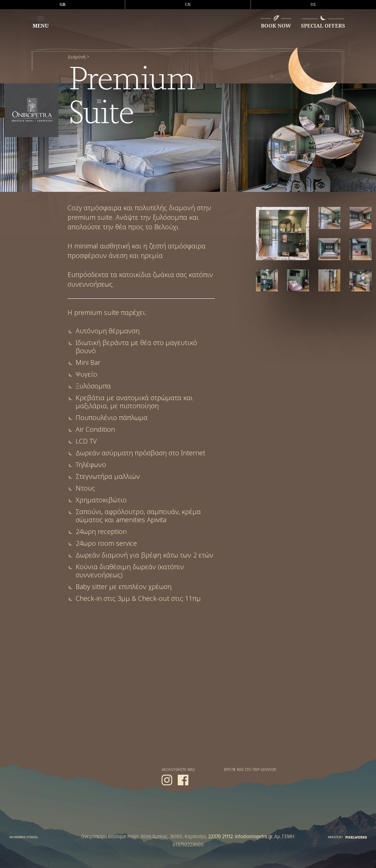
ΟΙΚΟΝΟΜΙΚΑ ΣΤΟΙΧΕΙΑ (23, 837)
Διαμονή (77, 57)
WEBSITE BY (347, 837)
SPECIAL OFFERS (323, 26)
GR (63, 4)
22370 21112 (220, 837)
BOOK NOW (276, 26)
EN (188, 4)
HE (313, 4)
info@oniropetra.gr (254, 837)
